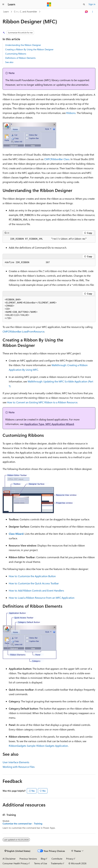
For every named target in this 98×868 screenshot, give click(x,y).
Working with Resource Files (19, 767)
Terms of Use (41, 863)
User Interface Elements (16, 762)
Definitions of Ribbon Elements (20, 58)
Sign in (92, 4)
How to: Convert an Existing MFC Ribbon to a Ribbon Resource (42, 402)
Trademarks (57, 863)
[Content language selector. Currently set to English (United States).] (17, 851)
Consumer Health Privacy (15, 863)
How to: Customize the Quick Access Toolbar (34, 583)
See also (9, 62)
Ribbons (71, 113)
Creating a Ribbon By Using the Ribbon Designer (29, 49)
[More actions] (93, 12)
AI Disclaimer (9, 859)
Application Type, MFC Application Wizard (49, 424)
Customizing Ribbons (16, 54)
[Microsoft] (49, 4)
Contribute (57, 859)
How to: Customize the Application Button (32, 576)
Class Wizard (16, 534)
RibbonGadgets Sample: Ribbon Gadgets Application (38, 746)
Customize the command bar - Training (22, 824)
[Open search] (84, 4)
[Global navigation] (3, 4)
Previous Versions (28, 859)
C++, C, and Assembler (26, 12)
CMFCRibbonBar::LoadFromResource (23, 331)
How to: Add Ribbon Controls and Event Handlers (36, 590)
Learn (6, 12)
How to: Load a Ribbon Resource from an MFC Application (42, 598)
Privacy (70, 859)
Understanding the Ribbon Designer (23, 45)
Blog (43, 859)
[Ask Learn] (87, 12)
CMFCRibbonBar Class (57, 159)
